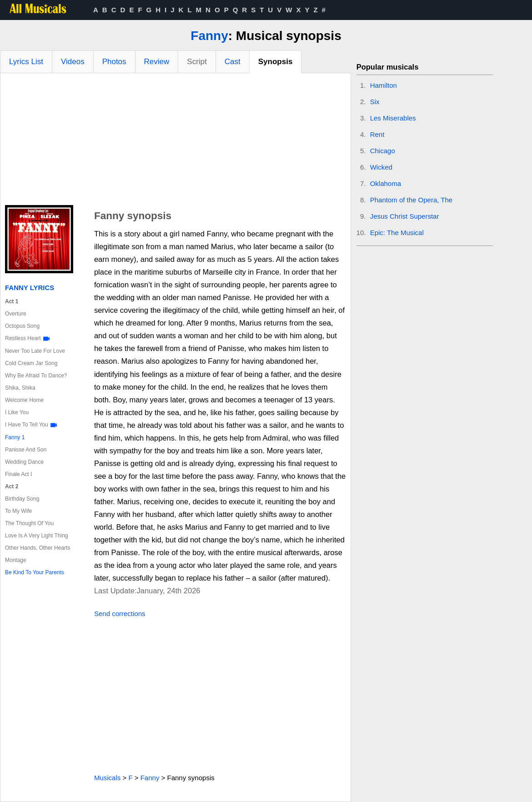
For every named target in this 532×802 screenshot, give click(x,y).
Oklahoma (386, 183)
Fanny (209, 36)
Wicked (381, 167)
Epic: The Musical (397, 233)
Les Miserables (393, 118)
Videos (73, 62)
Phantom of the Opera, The (412, 200)
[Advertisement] (176, 141)
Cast (233, 62)
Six (375, 102)
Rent (377, 134)
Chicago (383, 151)
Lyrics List (26, 62)
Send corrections (120, 614)
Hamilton (384, 85)
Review (157, 62)
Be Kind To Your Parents (35, 572)
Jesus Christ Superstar (405, 216)
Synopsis (276, 62)
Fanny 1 (15, 437)
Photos (114, 62)
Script (197, 62)
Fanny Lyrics (30, 288)
